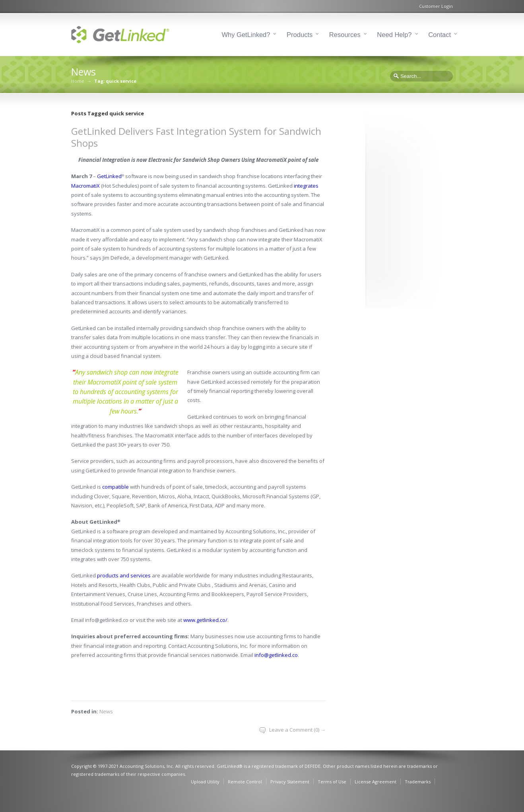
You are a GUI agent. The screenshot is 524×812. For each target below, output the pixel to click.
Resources (345, 35)
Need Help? (394, 35)
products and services (124, 575)
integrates (306, 186)
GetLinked (109, 176)
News (106, 711)
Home (78, 81)
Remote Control (245, 782)
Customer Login (436, 6)
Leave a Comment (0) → (297, 730)
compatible (115, 487)
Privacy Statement (290, 782)
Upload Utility (205, 782)
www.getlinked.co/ (205, 620)
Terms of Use (332, 782)
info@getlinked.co (276, 655)
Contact (440, 35)
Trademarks (418, 782)
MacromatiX (85, 186)
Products (300, 35)
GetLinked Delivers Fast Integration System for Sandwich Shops (196, 137)
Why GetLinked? (246, 35)
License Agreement (376, 782)
